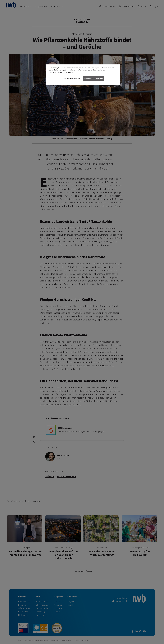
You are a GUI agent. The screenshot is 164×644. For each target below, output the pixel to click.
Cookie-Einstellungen (72, 78)
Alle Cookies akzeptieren (93, 79)
